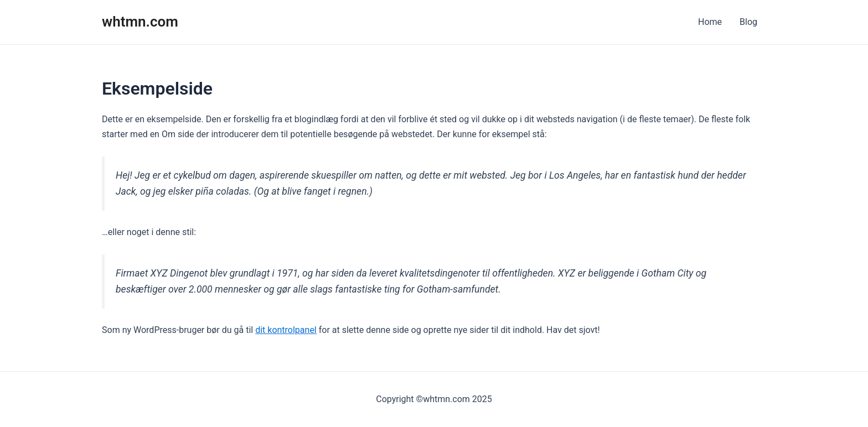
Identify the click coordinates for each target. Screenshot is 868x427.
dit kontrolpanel (286, 330)
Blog (748, 22)
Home (710, 22)
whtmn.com (140, 22)
